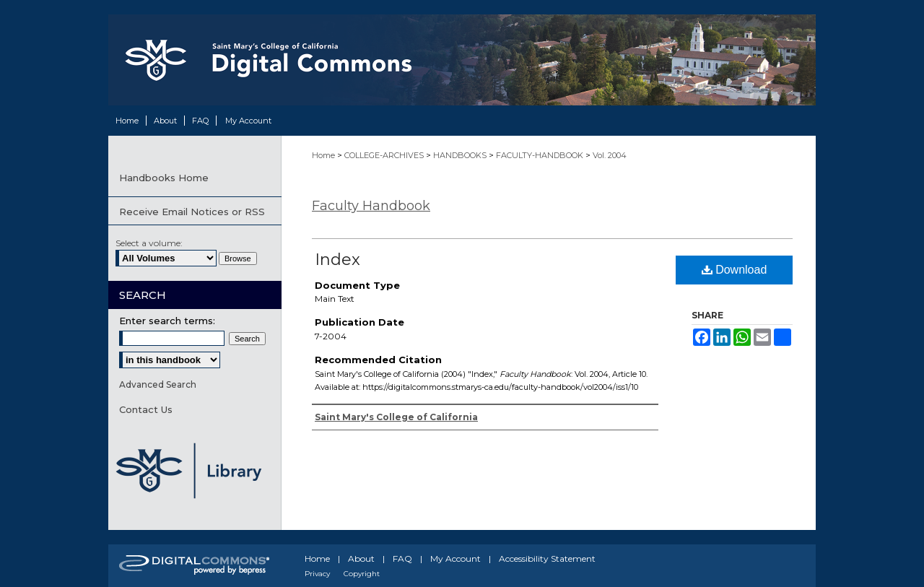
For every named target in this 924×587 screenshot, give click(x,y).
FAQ (402, 558)
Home (324, 155)
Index (337, 260)
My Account (456, 558)
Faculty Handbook (371, 206)
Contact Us (146, 409)
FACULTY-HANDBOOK (541, 155)
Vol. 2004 (610, 155)
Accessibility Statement (547, 558)
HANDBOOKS (461, 155)
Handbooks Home (164, 178)
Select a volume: (149, 243)
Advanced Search (158, 384)
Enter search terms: (167, 321)
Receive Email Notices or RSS (192, 212)
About (361, 558)
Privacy (317, 574)
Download (735, 270)
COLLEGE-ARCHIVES (385, 155)
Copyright (362, 574)
